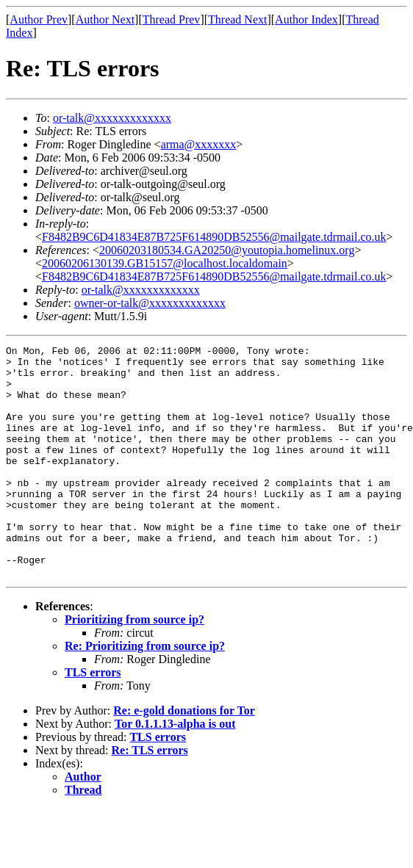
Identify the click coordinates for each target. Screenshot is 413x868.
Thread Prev (172, 19)
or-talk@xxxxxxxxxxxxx (112, 118)
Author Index (306, 19)
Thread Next (237, 19)
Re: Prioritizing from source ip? (145, 692)
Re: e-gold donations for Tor (184, 757)
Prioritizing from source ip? (134, 666)
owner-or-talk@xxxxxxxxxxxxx (150, 303)
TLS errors (93, 719)
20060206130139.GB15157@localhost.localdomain (165, 263)
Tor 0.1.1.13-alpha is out (175, 770)
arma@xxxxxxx (199, 144)
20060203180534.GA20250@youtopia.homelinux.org (227, 250)
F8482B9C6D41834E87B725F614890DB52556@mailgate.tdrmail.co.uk (214, 237)
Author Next (105, 19)
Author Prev (39, 19)
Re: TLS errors (150, 796)
